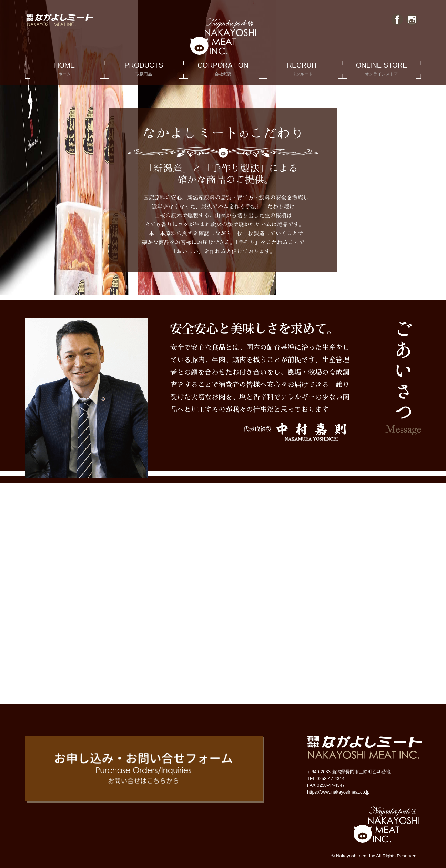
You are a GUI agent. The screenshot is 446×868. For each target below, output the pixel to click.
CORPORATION (223, 70)
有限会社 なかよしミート (335, 529)
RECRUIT (302, 70)
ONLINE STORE (382, 70)
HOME (64, 70)
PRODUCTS (144, 70)
